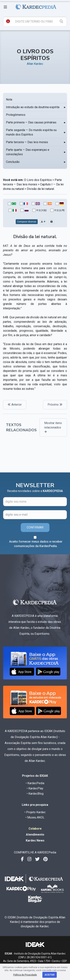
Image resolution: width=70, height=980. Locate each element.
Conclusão (13, 162)
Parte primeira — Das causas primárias (31, 122)
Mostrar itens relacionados (53, 427)
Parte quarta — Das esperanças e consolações (28, 152)
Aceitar (50, 975)
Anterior (15, 405)
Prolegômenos (16, 115)
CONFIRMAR (35, 527)
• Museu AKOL (35, 817)
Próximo (55, 405)
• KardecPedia (35, 783)
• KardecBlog (35, 794)
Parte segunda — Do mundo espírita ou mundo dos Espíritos (31, 132)
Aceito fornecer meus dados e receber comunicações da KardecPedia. (36, 544)
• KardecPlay (35, 788)
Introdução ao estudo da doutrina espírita (33, 107)
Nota (9, 99)
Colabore (35, 829)
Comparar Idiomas (27, 222)
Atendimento (35, 835)
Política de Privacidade (25, 975)
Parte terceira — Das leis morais (27, 142)
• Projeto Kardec (35, 812)
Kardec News (35, 840)
